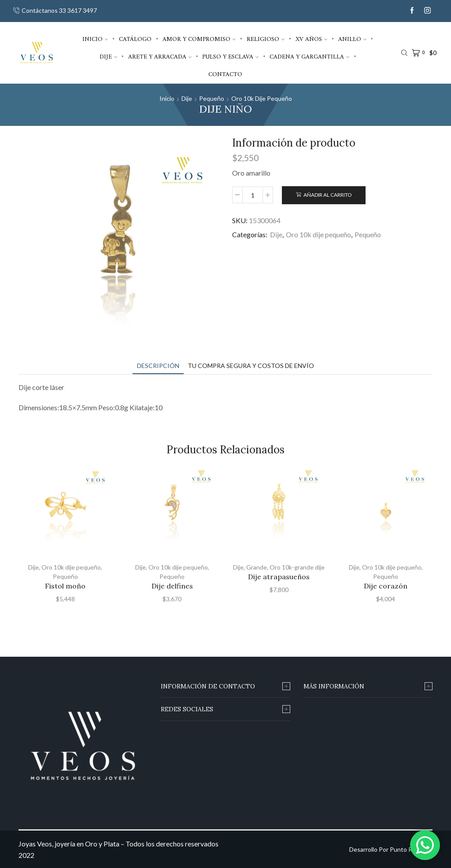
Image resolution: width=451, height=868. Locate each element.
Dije (108, 57)
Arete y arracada (160, 57)
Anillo (352, 39)
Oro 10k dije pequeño (262, 98)
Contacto (225, 74)
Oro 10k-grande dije (297, 567)
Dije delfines (172, 586)
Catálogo (135, 39)
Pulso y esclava (230, 57)
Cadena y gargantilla (309, 57)
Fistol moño (65, 586)
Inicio (95, 39)
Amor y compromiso (199, 39)
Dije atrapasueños (279, 577)
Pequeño (212, 98)
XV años (311, 39)
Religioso (266, 39)
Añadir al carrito (327, 195)
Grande (257, 567)
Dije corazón (386, 586)
